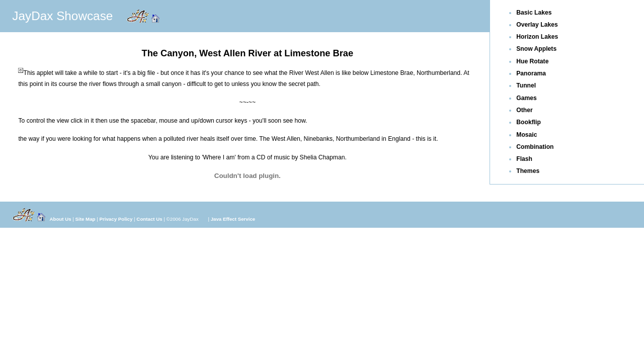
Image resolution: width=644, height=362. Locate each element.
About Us (60, 219)
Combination (535, 147)
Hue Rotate (532, 61)
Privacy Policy (116, 219)
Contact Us (149, 219)
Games (527, 98)
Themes (528, 171)
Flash (524, 159)
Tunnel (526, 85)
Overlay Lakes (537, 25)
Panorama (531, 73)
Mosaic (527, 135)
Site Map (86, 219)
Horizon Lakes (537, 37)
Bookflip (529, 122)
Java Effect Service (233, 219)
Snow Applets (536, 49)
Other (524, 110)
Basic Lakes (534, 13)
